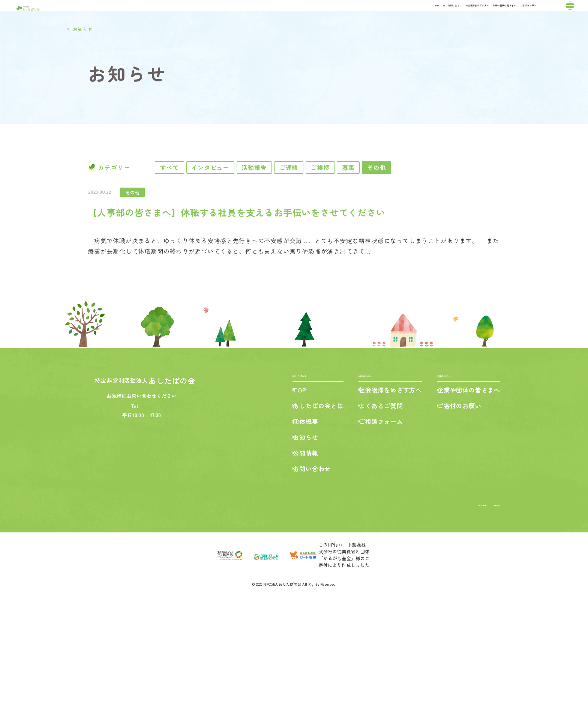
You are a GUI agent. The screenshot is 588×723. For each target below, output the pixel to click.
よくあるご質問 (378, 529)
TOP (256, 14)
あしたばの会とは (298, 14)
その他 (468, 191)
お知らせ (299, 561)
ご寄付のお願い (500, 14)
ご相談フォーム (378, 545)
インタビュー (236, 191)
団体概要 (299, 545)
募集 (427, 191)
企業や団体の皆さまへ (437, 14)
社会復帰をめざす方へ (364, 14)
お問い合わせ (305, 592)
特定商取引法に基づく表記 (421, 627)
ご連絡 (341, 191)
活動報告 (293, 191)
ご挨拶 (385, 191)
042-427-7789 (148, 525)
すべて (183, 191)
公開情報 (299, 576)
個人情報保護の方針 (479, 627)
